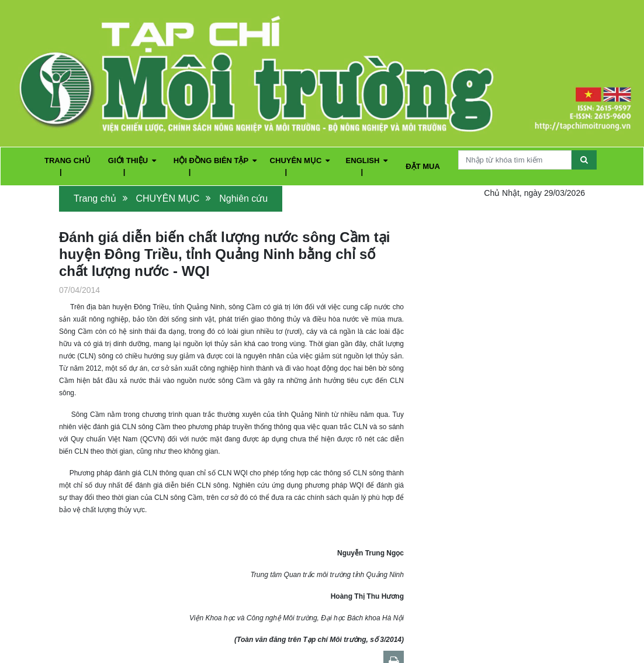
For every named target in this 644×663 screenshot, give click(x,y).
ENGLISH (367, 160)
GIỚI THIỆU (132, 160)
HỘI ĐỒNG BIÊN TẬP (215, 160)
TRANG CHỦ (67, 160)
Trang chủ (95, 198)
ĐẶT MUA (423, 166)
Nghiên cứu (243, 198)
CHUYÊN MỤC (300, 160)
